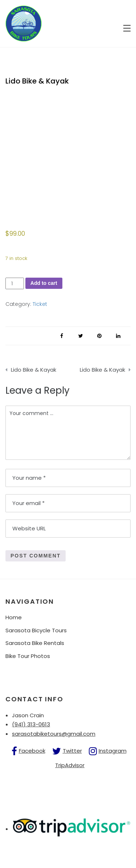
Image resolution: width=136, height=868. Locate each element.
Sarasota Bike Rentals (35, 643)
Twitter (72, 751)
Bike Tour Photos (28, 656)
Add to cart (44, 283)
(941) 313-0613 (31, 724)
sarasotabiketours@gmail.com (54, 734)
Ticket (40, 304)
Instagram (113, 751)
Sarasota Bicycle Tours (36, 630)
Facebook (32, 751)
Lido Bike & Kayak (34, 370)
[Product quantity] (15, 284)
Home (14, 617)
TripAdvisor (70, 765)
